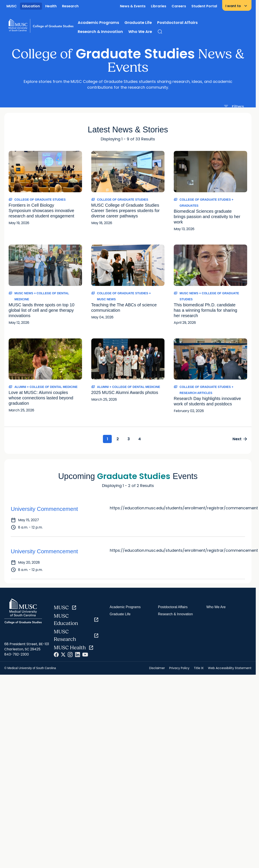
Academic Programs (98, 22)
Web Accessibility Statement (230, 668)
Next (240, 439)
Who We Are (140, 32)
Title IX (199, 668)
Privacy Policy (179, 668)
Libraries (159, 6)
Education (31, 6)
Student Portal (204, 6)
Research (70, 6)
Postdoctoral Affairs (177, 22)
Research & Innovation (100, 32)
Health (51, 6)
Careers (179, 6)
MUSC (12, 6)
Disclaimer (157, 668)
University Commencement (44, 509)
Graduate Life (138, 22)
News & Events (133, 6)
